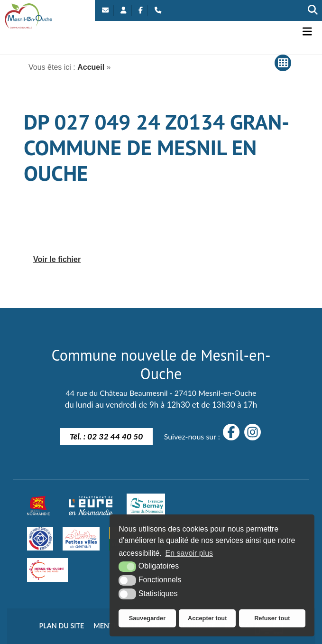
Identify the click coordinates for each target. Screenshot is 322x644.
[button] (307, 32)
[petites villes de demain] (81, 539)
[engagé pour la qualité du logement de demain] (40, 539)
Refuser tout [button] (272, 618)
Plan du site (62, 626)
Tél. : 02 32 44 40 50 (106, 436)
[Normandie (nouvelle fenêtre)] (38, 505)
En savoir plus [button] (189, 553)
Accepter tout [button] (207, 618)
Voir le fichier (57, 259)
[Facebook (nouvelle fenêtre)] (141, 10)
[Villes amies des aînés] (47, 570)
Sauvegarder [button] (147, 618)
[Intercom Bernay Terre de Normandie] (146, 505)
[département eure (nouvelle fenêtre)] (91, 505)
